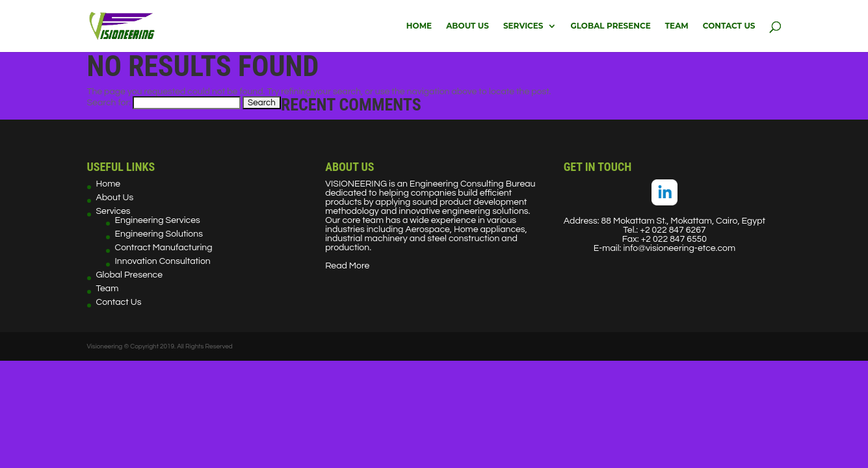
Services (523, 26)
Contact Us (729, 26)
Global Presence (611, 26)
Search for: (109, 103)
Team (677, 26)
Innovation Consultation (163, 261)
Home (419, 26)
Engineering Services (158, 220)
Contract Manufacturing (164, 248)
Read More (347, 266)
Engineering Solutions (159, 234)
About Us (467, 26)
